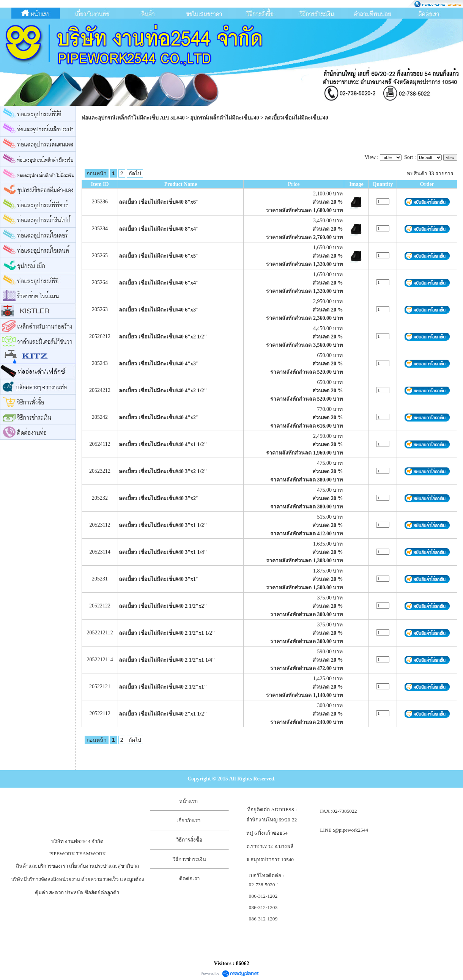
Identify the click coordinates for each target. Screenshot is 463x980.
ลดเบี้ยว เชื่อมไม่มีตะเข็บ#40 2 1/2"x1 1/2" (167, 633)
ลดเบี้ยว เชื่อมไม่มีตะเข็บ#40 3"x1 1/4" (163, 552)
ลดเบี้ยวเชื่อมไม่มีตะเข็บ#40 (296, 118)
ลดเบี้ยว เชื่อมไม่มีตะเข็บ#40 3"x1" (159, 579)
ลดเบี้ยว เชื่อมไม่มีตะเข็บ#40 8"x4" (159, 229)
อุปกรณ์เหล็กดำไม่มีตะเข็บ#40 (224, 118)
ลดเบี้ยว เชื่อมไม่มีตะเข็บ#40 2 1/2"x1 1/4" (167, 660)
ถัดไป (135, 173)
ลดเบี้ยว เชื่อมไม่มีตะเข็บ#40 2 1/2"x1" (163, 687)
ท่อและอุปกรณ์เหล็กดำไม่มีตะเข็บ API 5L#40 (133, 118)
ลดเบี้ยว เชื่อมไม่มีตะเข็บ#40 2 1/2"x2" (163, 606)
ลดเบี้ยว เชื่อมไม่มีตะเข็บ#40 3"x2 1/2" (163, 471)
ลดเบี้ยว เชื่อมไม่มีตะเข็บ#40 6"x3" (159, 310)
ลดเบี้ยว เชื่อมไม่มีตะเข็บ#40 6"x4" (159, 283)
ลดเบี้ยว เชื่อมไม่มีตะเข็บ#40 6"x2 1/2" (163, 337)
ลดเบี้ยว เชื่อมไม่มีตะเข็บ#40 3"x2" (159, 498)
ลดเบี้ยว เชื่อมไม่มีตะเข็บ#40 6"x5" (159, 256)
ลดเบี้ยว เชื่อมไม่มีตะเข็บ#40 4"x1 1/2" (163, 444)
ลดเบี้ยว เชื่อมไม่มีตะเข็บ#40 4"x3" (159, 364)
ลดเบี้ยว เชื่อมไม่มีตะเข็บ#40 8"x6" (159, 202)
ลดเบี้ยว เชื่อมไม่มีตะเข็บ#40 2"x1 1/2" (163, 714)
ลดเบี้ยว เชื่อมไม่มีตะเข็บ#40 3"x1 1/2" (163, 525)
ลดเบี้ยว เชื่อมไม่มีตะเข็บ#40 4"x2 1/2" (163, 391)
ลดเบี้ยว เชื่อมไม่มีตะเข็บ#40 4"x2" (159, 418)
